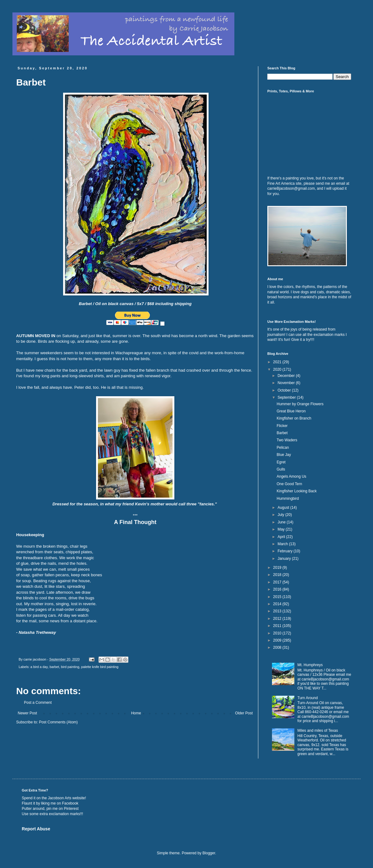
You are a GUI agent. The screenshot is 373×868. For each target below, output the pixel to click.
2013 (278, 611)
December (287, 376)
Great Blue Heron (291, 411)
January (285, 559)
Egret (281, 462)
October (285, 390)
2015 (278, 597)
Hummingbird (288, 499)
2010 (278, 633)
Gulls (281, 469)
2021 (278, 362)
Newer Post (27, 713)
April (282, 537)
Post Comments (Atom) (58, 722)
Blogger (209, 853)
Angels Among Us (291, 476)
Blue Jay (284, 455)
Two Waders (287, 440)
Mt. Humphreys (310, 665)
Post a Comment (38, 703)
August (284, 508)
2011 (278, 626)
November (287, 383)
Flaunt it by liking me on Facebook (50, 803)
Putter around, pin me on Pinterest (50, 809)
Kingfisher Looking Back (297, 491)
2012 (278, 619)
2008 (278, 648)
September (287, 397)
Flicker (282, 426)
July (281, 515)
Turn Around (308, 698)
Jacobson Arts (60, 798)
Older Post (244, 713)
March (283, 544)
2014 (278, 604)
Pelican (283, 448)
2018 (278, 575)
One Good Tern (289, 484)
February (286, 551)
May (282, 529)
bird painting (70, 667)
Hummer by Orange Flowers (300, 404)
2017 (278, 582)
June (282, 522)
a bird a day (39, 667)
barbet (54, 667)
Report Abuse (36, 829)
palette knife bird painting (100, 667)
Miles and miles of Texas (318, 731)
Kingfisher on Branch (294, 418)
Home (136, 713)
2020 (278, 369)
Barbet (282, 433)
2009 (278, 640)
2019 (278, 568)
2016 (278, 589)
